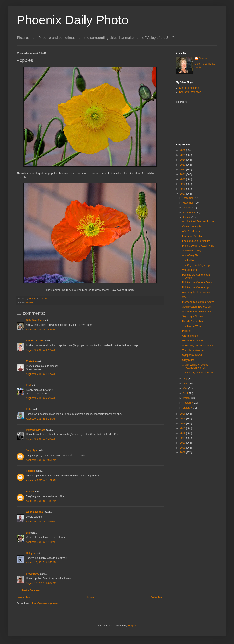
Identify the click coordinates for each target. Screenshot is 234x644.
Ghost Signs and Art (193, 341)
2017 (183, 194)
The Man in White (192, 326)
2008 (183, 452)
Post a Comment (31, 590)
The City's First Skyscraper (197, 265)
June (186, 384)
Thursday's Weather (193, 350)
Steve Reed (33, 574)
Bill (28, 533)
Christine (31, 361)
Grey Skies (188, 360)
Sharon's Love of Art (190, 92)
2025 (183, 155)
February (188, 403)
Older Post (157, 597)
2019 (183, 184)
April (186, 393)
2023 (183, 165)
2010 (183, 443)
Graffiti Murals (190, 336)
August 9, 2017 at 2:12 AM (40, 350)
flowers (30, 302)
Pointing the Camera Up (195, 287)
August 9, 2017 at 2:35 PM (40, 522)
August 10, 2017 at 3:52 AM (41, 563)
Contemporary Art (192, 226)
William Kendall (35, 512)
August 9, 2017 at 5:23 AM (40, 419)
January (188, 408)
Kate (29, 409)
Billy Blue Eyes (35, 320)
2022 (183, 170)
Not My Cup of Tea (192, 321)
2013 (183, 428)
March (187, 398)
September (189, 213)
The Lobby (188, 260)
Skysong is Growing (193, 316)
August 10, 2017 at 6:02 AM (41, 583)
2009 (183, 448)
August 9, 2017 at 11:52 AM (41, 501)
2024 (183, 160)
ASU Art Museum (192, 231)
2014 (183, 424)
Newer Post (24, 597)
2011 (183, 438)
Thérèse (31, 471)
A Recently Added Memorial (197, 346)
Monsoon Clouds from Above (198, 302)
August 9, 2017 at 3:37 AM (40, 374)
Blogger (132, 626)
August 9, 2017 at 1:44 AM (40, 330)
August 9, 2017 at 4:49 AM (40, 398)
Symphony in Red (192, 355)
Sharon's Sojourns (189, 88)
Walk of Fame (190, 270)
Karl (28, 385)
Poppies (187, 331)
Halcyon (31, 553)
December (189, 198)
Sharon (203, 58)
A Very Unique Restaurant (197, 312)
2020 (183, 179)
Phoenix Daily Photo (72, 20)
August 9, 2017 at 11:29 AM (41, 480)
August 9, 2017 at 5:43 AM (40, 439)
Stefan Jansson (35, 341)
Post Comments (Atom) (45, 603)
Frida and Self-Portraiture (196, 241)
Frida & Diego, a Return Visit (198, 246)
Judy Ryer (32, 450)
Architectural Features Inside (198, 221)
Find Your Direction (193, 236)
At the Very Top (191, 255)
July (185, 379)
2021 (183, 174)
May (186, 388)
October (188, 208)
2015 (183, 419)
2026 (183, 150)
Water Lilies (189, 297)
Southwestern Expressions (197, 307)
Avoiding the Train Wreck (196, 292)
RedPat (30, 492)
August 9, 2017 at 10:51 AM (41, 460)
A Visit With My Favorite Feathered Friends (195, 366)
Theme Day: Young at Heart (198, 373)
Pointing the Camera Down (197, 282)
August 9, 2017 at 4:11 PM (40, 542)
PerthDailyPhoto (36, 430)
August (187, 217)
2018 (183, 189)
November (189, 203)
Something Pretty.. (192, 251)
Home (91, 597)
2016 (183, 414)
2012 (183, 433)
